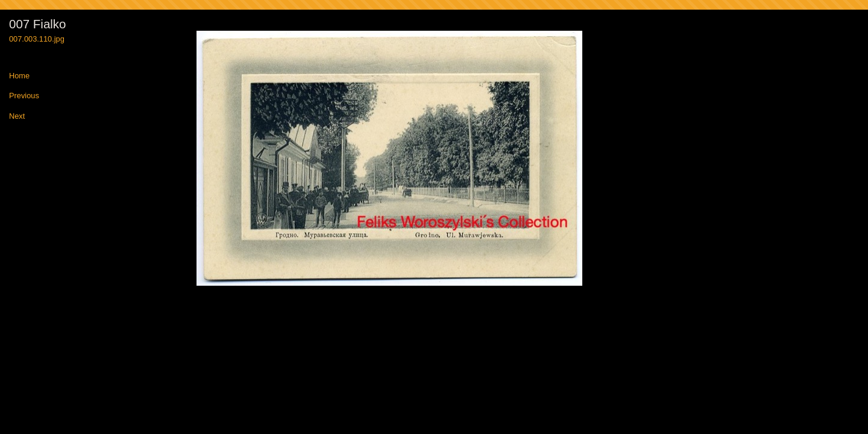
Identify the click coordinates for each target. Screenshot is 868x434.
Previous (24, 96)
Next (17, 117)
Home (19, 76)
